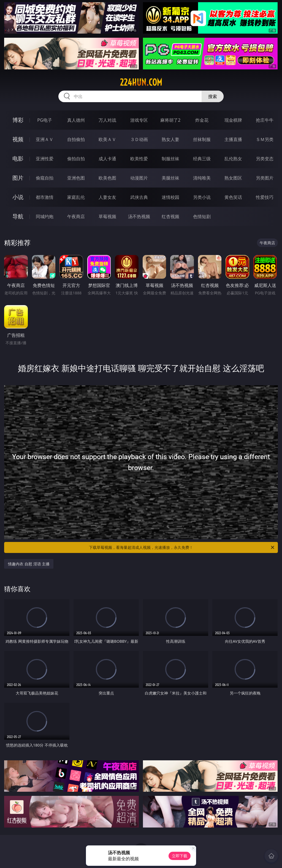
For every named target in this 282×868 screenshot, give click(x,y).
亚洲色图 (76, 178)
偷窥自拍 (45, 178)
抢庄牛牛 (265, 120)
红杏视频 (170, 216)
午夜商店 (76, 216)
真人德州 (76, 120)
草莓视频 (107, 216)
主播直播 (233, 139)
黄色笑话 (233, 197)
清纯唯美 (202, 178)
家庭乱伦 (76, 197)
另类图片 (265, 178)
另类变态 (265, 159)
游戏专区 (139, 120)
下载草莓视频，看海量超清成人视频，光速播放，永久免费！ (182, 547)
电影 (18, 158)
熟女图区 (233, 178)
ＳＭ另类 (265, 139)
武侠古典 (139, 197)
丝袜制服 (202, 139)
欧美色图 (107, 178)
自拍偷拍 (76, 139)
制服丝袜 (170, 159)
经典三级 (202, 159)
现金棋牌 (233, 120)
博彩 (18, 120)
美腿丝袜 (170, 178)
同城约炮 (45, 216)
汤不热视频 (139, 216)
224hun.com (141, 82)
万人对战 (107, 120)
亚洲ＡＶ (45, 139)
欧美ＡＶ (107, 139)
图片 (18, 178)
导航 (18, 216)
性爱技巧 (265, 197)
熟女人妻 (170, 139)
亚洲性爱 (45, 159)
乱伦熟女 (233, 159)
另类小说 (202, 197)
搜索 (213, 96)
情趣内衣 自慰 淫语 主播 (29, 564)
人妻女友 (107, 197)
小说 (18, 197)
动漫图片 (139, 178)
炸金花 (202, 120)
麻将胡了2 (170, 120)
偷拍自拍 (76, 159)
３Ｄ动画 (139, 139)
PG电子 (44, 120)
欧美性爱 (139, 159)
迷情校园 (170, 197)
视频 (18, 139)
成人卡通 (107, 159)
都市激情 (45, 197)
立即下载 (180, 856)
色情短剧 (202, 216)
